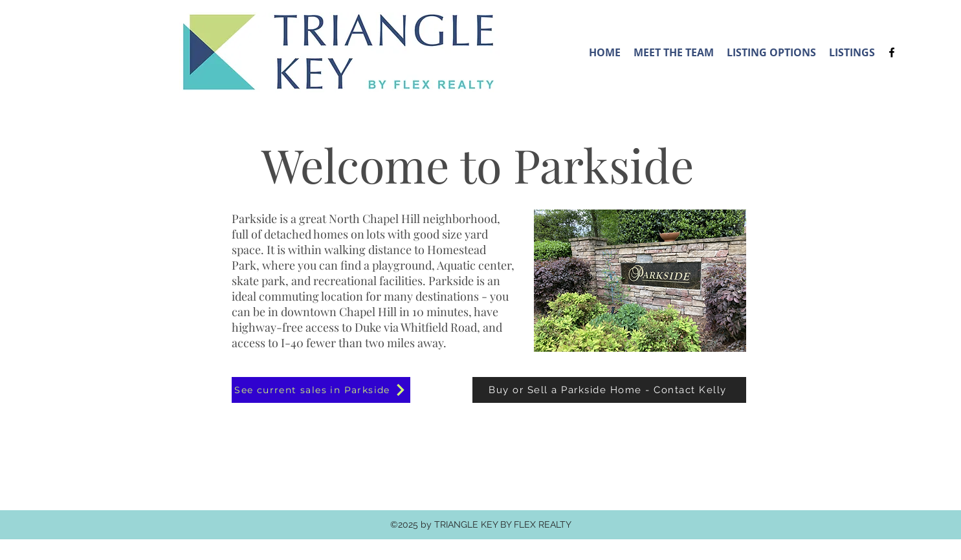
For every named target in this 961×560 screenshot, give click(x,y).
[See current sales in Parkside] (321, 390)
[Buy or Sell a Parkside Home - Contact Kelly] (609, 390)
